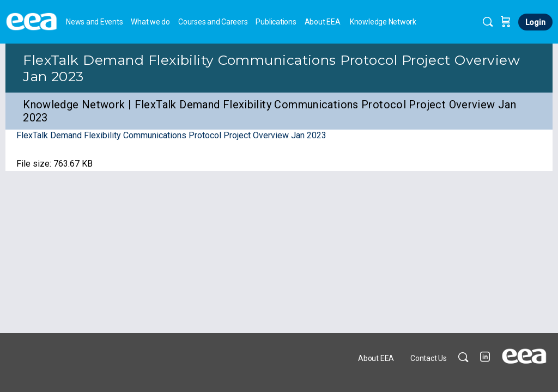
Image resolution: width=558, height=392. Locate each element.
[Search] (488, 22)
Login (535, 22)
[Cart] (506, 22)
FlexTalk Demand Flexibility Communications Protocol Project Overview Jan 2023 (171, 135)
